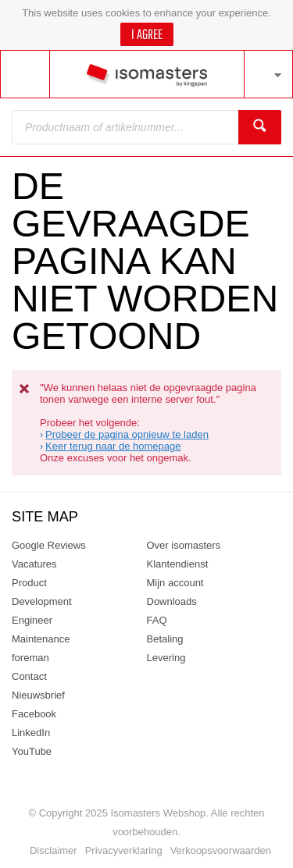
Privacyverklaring (124, 850)
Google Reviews (49, 545)
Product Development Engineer (42, 601)
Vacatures (34, 564)
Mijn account (175, 583)
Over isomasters (184, 545)
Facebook (34, 714)
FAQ (157, 620)
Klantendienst (178, 564)
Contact (29, 676)
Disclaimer (54, 850)
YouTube (32, 751)
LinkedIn (31, 733)
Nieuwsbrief (38, 695)
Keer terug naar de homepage (113, 446)
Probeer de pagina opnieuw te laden (127, 434)
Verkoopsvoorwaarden (221, 850)
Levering (166, 658)
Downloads (172, 601)
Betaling (165, 639)
